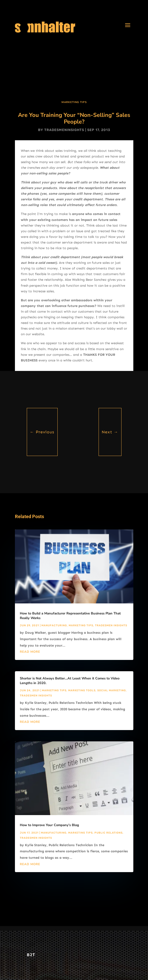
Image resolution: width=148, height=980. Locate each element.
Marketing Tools (82, 690)
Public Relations (108, 833)
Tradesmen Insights (111, 626)
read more (30, 652)
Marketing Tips (74, 102)
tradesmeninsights (64, 130)
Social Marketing (112, 690)
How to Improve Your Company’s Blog (49, 825)
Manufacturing (54, 626)
